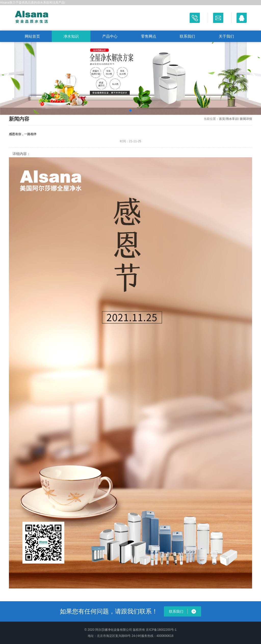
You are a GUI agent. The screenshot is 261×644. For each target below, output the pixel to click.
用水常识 (232, 119)
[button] (6, 78)
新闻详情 (246, 119)
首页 (222, 119)
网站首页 (32, 36)
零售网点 (149, 36)
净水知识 (71, 36)
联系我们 (187, 36)
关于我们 (226, 36)
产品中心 (110, 36)
